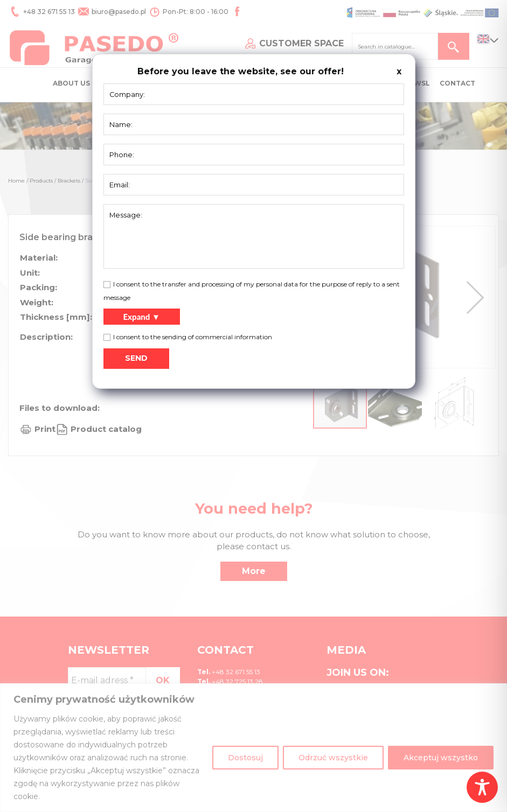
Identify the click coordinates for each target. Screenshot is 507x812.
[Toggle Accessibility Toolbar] (482, 787)
